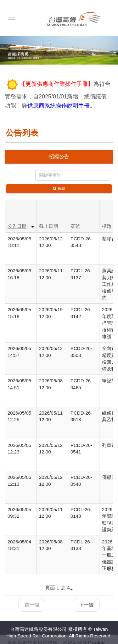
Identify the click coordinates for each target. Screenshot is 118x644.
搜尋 (59, 189)
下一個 (86, 605)
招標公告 (59, 157)
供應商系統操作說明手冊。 (61, 106)
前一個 (32, 605)
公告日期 (17, 226)
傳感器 (109, 477)
